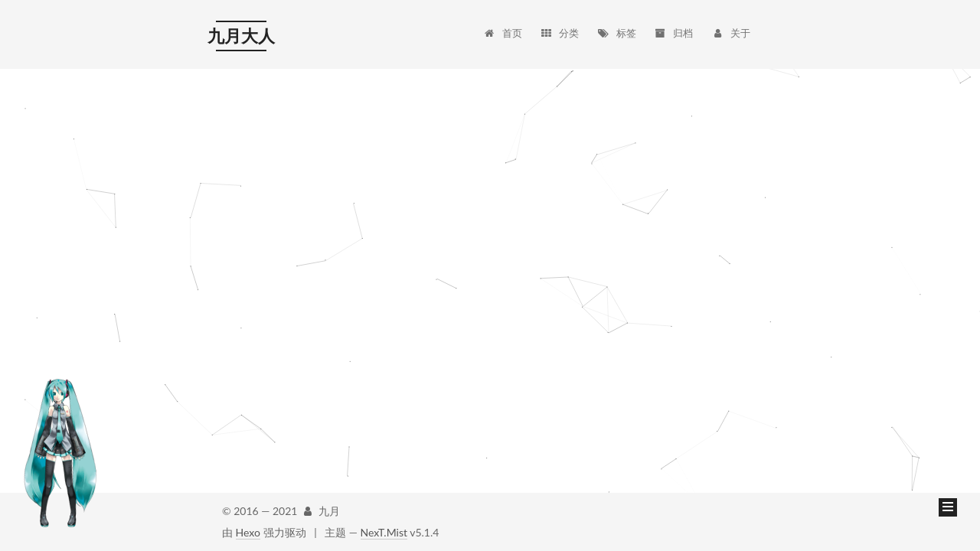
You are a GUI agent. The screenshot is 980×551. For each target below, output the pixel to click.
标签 (617, 21)
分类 (559, 21)
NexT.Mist (384, 532)
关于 (731, 21)
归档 (673, 21)
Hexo (248, 532)
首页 (502, 21)
